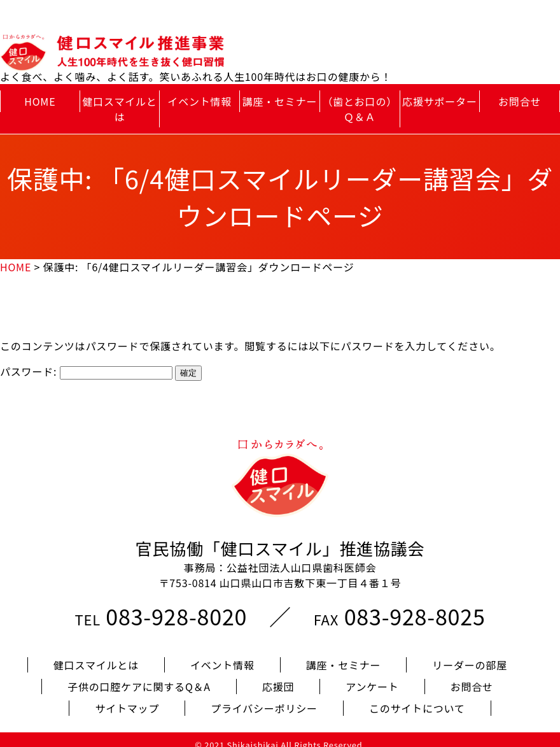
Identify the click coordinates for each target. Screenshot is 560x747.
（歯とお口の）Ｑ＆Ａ (360, 109)
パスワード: (86, 371)
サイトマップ (127, 698)
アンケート (372, 676)
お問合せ (520, 101)
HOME (40, 101)
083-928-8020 (176, 606)
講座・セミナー (280, 101)
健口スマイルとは (119, 109)
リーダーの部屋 (470, 655)
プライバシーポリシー (264, 698)
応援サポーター (440, 101)
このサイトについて (417, 698)
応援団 (278, 676)
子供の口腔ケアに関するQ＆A (139, 676)
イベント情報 (199, 101)
